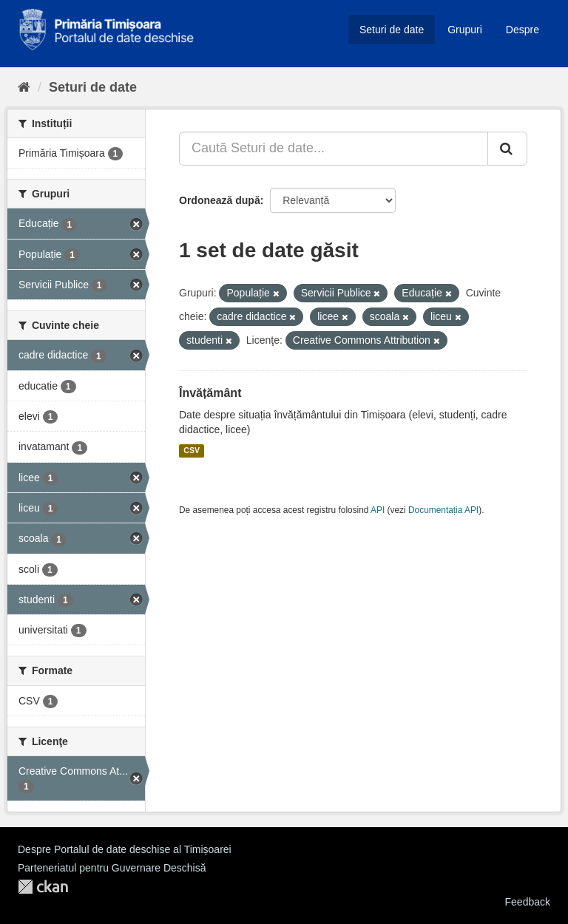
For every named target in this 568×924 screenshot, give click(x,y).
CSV (192, 451)
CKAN (43, 887)
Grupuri (465, 30)
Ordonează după (220, 200)
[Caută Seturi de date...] (334, 149)
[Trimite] (507, 149)
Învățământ (210, 393)
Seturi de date (392, 30)
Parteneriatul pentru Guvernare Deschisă (112, 868)
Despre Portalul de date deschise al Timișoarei (125, 849)
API (378, 510)
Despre (523, 30)
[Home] (24, 87)
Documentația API (443, 510)
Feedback (528, 902)
